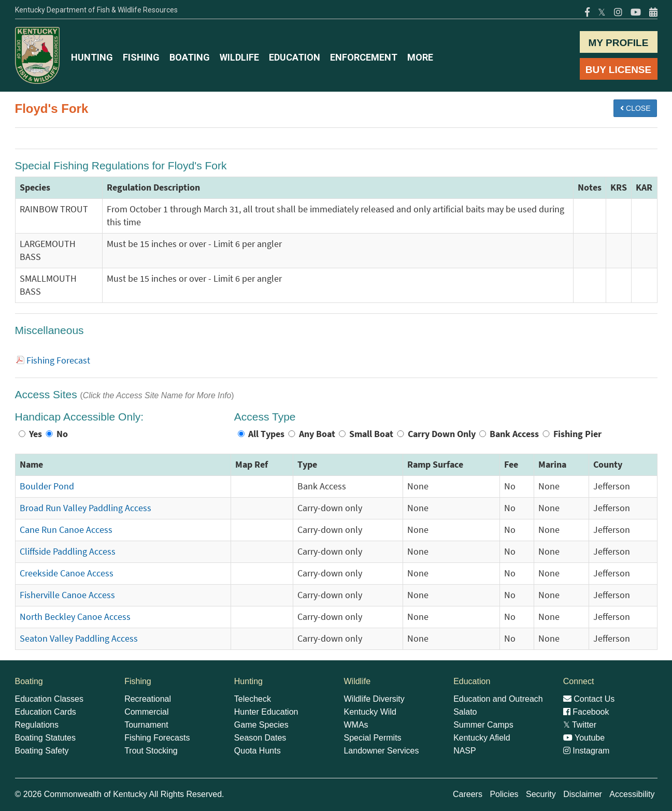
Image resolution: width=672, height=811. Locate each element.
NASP (465, 751)
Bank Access (514, 434)
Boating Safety (42, 751)
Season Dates (260, 738)
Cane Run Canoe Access (66, 530)
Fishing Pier (577, 434)
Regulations (37, 725)
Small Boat (371, 434)
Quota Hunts (258, 751)
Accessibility (632, 794)
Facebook (586, 712)
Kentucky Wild (370, 712)
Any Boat (317, 434)
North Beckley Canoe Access (75, 617)
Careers (468, 794)
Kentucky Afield (482, 738)
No (62, 434)
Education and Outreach (498, 699)
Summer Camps (483, 725)
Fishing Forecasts (157, 738)
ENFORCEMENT (364, 57)
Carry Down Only (442, 434)
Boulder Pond (47, 486)
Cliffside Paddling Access (68, 552)
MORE (420, 57)
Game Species (261, 725)
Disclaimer (583, 794)
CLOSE (635, 108)
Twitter (580, 725)
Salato (465, 712)
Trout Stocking (151, 751)
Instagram (587, 751)
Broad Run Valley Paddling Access (85, 508)
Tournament (146, 725)
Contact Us (589, 699)
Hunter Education (266, 712)
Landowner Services (381, 751)
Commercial (146, 712)
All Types (266, 434)
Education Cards (46, 712)
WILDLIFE (239, 57)
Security (541, 794)
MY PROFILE (619, 43)
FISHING (141, 57)
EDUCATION (295, 57)
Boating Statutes (45, 738)
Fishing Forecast (58, 360)
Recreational (148, 699)
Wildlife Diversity (374, 699)
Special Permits (372, 738)
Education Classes (49, 699)
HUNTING (92, 57)
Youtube (584, 738)
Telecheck (253, 699)
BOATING (190, 57)
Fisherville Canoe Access (67, 595)
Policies (504, 794)
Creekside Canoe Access (67, 573)
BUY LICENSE (618, 70)
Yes (35, 434)
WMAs (356, 725)
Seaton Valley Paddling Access (79, 639)
